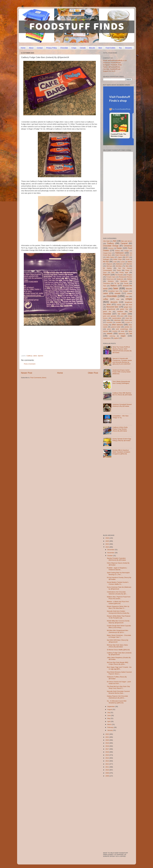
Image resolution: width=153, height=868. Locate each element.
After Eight (106, 241)
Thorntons (107, 283)
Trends (126, 283)
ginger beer (128, 307)
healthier (120, 311)
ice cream (122, 314)
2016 (107, 752)
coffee (106, 299)
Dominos (111, 248)
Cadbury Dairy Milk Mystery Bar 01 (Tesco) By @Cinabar (122, 394)
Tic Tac (117, 283)
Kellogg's (106, 259)
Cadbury (29, 356)
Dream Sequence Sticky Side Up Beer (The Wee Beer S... (118, 607)
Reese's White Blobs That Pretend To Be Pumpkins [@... (119, 617)
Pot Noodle (119, 275)
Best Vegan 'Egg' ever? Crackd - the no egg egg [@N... (119, 668)
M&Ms (130, 262)
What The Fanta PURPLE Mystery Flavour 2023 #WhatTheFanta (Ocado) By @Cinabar (122, 350)
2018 (107, 746)
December (111, 550)
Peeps (127, 270)
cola (118, 299)
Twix (105, 286)
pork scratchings (122, 329)
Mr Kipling (107, 268)
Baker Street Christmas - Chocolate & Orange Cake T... (119, 636)
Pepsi (105, 273)
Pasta (119, 270)
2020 (107, 740)
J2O (131, 255)
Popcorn (107, 275)
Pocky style (124, 272)
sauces (106, 331)
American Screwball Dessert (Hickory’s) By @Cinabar (122, 405)
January (110, 730)
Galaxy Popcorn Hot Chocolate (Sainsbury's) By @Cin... (117, 697)
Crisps (74, 48)
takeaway (122, 334)
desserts (114, 302)
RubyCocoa (110, 279)
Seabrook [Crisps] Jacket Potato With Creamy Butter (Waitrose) (122, 372)
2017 (107, 749)
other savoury (117, 325)
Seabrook (120, 279)
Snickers (111, 281)
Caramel (124, 243)
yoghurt (116, 338)
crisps (129, 299)
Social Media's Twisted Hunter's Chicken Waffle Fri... (118, 583)
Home (23, 48)
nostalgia (127, 322)
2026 (107, 538)
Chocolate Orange (111, 246)
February (111, 727)
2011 (107, 767)
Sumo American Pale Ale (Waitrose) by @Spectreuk (119, 588)
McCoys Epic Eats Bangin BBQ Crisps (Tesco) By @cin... (118, 663)
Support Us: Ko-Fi (109, 71)
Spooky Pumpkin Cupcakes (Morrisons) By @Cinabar (116, 559)
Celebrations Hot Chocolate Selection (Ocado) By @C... (117, 593)
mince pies (128, 320)
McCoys (109, 266)
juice (122, 316)
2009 (107, 773)
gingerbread (111, 309)
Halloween (120, 253)
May (109, 718)
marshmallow (117, 318)
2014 (107, 758)
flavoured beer (112, 307)
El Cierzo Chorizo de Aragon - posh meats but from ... (119, 683)
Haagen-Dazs (107, 253)
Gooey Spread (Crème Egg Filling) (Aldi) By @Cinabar (122, 440)
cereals (117, 293)
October (110, 556)
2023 (107, 547)
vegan (123, 336)
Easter (119, 248)
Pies (113, 272)
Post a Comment (30, 364)
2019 (107, 743)
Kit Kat (106, 262)
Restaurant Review (126, 277)
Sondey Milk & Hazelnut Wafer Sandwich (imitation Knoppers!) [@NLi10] (121, 452)
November (111, 553)
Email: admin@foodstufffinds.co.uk (115, 60)
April (109, 721)
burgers (126, 291)
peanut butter (116, 327)
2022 (107, 734)
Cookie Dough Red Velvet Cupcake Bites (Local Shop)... (119, 627)
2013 (107, 761)
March (110, 724)
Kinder (128, 259)
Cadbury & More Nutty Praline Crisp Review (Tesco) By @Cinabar (120, 429)
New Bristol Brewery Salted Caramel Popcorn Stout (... (119, 673)
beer (116, 288)
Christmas (128, 246)
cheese (130, 293)
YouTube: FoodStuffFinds (112, 69)
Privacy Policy (51, 48)
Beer (100, 48)
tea (131, 333)
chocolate (112, 296)
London (123, 262)
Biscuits (92, 48)
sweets (110, 333)
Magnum (109, 264)
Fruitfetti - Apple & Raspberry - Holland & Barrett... (117, 569)
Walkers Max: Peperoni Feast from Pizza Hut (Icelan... (119, 598)
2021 (107, 737)
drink (109, 304)
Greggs (126, 251)
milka (108, 320)
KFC (127, 257)
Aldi (114, 241)
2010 (107, 770)
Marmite (129, 264)
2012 (107, 764)
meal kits (129, 318)
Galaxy (117, 251)
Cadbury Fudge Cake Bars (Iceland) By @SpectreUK (119, 654)
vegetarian (107, 338)
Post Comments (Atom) (38, 378)
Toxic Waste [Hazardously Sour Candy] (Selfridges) (121, 382)
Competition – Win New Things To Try (120, 417)
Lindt (115, 262)
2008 (107, 776)
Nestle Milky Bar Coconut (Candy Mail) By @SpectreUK (118, 622)
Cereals (83, 48)
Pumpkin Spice (111, 277)
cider (127, 296)
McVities (119, 266)
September (111, 706)
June (109, 715)
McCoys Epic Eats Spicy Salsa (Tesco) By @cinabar (117, 646)
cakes (35, 356)
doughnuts (128, 302)
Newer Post (27, 373)
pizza (109, 329)
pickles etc (128, 327)
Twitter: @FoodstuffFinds (112, 67)
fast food (129, 305)
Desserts (128, 48)
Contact (40, 48)
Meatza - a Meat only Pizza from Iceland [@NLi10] (118, 602)
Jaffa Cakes (110, 257)
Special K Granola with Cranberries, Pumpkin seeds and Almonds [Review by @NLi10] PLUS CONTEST (122, 361)
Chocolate (64, 48)
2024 (107, 544)
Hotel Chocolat (120, 255)
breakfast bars (113, 291)
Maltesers (119, 264)
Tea (120, 48)
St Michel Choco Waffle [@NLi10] (118, 650)
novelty (106, 325)
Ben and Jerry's (127, 241)
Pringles (129, 275)
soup (122, 331)
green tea (107, 311)
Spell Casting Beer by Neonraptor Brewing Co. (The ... (118, 574)
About (31, 48)
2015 (107, 755)
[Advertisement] (55, 339)
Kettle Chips (117, 259)
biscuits (129, 289)
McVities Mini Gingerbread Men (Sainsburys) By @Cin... (118, 631)
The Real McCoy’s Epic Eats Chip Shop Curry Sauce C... (118, 687)
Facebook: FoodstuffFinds (112, 63)
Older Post (93, 373)
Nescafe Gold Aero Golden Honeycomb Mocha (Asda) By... (119, 612)
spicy (130, 331)
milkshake (117, 320)
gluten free (124, 309)
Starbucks (124, 281)
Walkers (114, 286)
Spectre (40, 356)
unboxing (112, 336)
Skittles (130, 279)
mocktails (109, 322)
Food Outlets (111, 48)
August (110, 709)
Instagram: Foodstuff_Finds (112, 65)
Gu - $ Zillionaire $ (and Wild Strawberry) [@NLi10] (117, 702)
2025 (107, 541)
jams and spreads (110, 316)
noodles (118, 322)
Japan (120, 257)
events (119, 305)
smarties (115, 331)
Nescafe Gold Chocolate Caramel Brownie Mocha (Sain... (118, 692)
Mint (127, 266)
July (109, 713)
